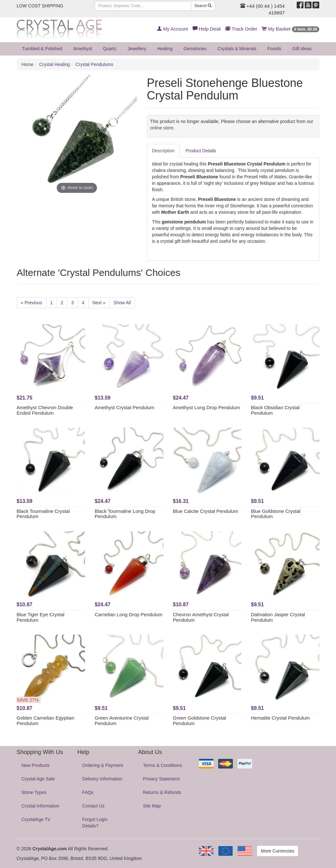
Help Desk (207, 29)
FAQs (88, 792)
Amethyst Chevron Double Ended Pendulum (45, 410)
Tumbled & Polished (42, 49)
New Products (36, 765)
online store (162, 128)
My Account (173, 29)
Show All (122, 303)
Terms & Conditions (163, 765)
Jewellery (137, 49)
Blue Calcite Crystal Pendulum (206, 511)
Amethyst (82, 49)
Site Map (152, 806)
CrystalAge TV (36, 819)
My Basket (291, 29)
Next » (99, 303)
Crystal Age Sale (38, 779)
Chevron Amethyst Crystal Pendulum (201, 617)
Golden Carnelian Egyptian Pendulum (46, 721)
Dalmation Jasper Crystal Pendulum (278, 617)
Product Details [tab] (201, 151)
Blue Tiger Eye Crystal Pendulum (41, 617)
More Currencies (278, 851)
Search (203, 6)
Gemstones (195, 49)
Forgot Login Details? (95, 823)
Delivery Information (102, 779)
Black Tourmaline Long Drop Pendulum (125, 514)
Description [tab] (163, 151)
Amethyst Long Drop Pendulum (206, 407)
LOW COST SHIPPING (40, 6)
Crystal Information (40, 806)
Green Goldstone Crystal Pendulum (200, 721)
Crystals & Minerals (237, 49)
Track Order (241, 29)
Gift (302, 49)
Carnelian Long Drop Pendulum (129, 614)
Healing (165, 49)
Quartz (110, 49)
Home (28, 64)
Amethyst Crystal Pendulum (125, 407)
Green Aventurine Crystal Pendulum (122, 721)
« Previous (32, 303)
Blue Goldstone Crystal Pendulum (276, 514)
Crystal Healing (55, 64)
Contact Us (93, 806)
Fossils (274, 49)
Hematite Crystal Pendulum (280, 718)
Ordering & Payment (103, 765)
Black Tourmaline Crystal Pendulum (43, 514)
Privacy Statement (161, 779)
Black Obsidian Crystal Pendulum (275, 410)
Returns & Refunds (162, 792)
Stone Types (34, 792)
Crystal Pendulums (94, 64)
